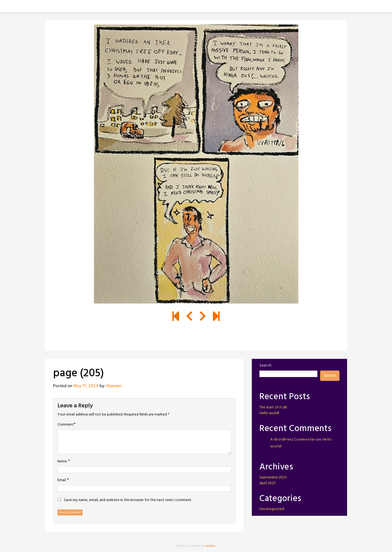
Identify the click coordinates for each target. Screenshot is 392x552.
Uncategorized (272, 509)
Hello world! (269, 413)
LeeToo (211, 546)
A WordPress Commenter (293, 440)
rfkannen (113, 386)
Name (62, 462)
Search (265, 366)
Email (62, 480)
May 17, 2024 (86, 386)
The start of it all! (273, 407)
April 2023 (267, 483)
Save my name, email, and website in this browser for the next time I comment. (128, 500)
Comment (66, 425)
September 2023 (273, 477)
